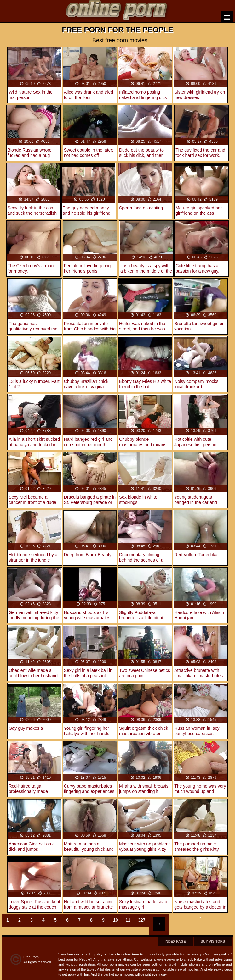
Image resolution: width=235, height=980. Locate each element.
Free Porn (31, 957)
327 (142, 920)
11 (128, 920)
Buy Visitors (213, 941)
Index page (175, 941)
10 (116, 920)
